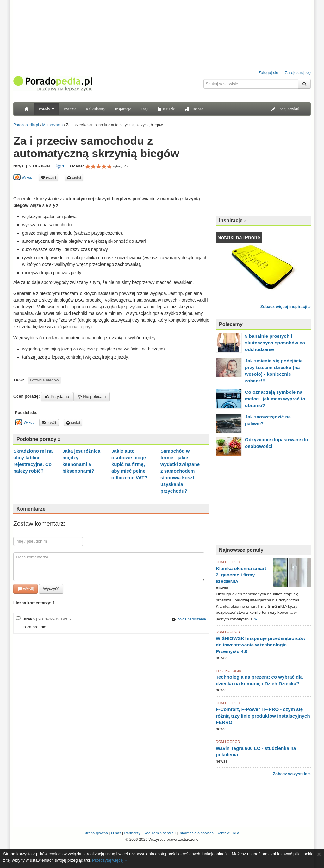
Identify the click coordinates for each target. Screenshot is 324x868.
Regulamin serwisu (160, 833)
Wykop (23, 177)
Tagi (144, 109)
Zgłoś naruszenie (189, 619)
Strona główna (96, 833)
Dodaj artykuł (285, 109)
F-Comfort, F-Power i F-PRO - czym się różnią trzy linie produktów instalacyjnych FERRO (263, 716)
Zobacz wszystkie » (292, 774)
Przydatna (57, 396)
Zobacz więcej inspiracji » (286, 307)
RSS (237, 833)
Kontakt (223, 833)
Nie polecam (92, 396)
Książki (166, 109)
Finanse (194, 109)
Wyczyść (51, 589)
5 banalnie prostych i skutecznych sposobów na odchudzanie (275, 343)
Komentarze (31, 509)
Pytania (70, 109)
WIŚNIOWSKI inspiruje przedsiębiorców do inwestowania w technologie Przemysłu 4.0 (261, 645)
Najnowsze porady (241, 550)
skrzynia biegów (44, 380)
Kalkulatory (96, 109)
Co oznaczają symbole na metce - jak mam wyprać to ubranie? (275, 399)
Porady (47, 109)
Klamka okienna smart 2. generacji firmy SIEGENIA (241, 575)
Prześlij (48, 178)
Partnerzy (132, 833)
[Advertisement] (87, 188)
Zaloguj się (268, 73)
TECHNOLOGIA (228, 671)
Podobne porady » (39, 439)
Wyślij (25, 589)
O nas (116, 833)
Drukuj (74, 178)
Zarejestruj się (298, 73)
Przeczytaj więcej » (110, 860)
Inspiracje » (233, 220)
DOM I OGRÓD (228, 562)
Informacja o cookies (196, 833)
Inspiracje (123, 109)
